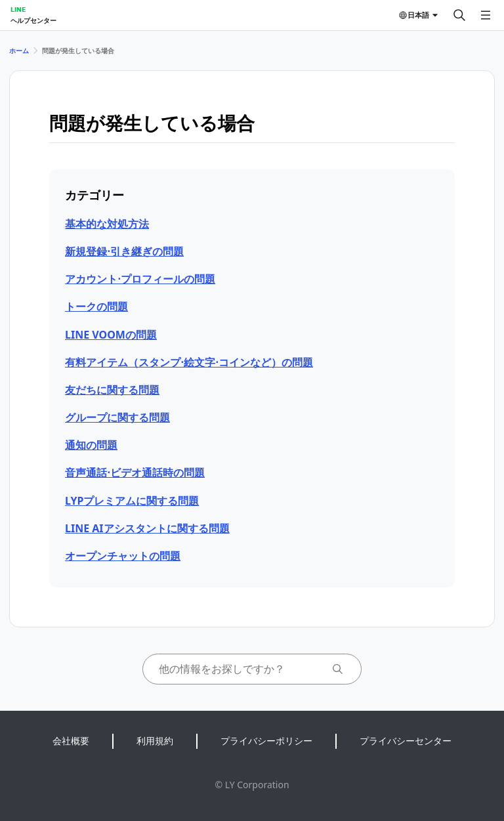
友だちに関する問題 (112, 390)
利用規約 (155, 741)
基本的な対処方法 (107, 224)
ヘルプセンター (33, 20)
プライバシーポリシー (266, 741)
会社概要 (71, 741)
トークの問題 (96, 306)
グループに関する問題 (117, 417)
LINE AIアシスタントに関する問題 (147, 528)
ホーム (19, 51)
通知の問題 (91, 445)
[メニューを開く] (486, 15)
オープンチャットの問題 (123, 556)
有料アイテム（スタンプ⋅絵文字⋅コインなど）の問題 (189, 362)
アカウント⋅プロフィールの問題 (140, 279)
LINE (18, 9)
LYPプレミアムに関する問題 (132, 501)
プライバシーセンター (406, 741)
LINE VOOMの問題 (111, 335)
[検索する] (459, 15)
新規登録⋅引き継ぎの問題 (124, 251)
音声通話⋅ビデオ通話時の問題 (135, 473)
